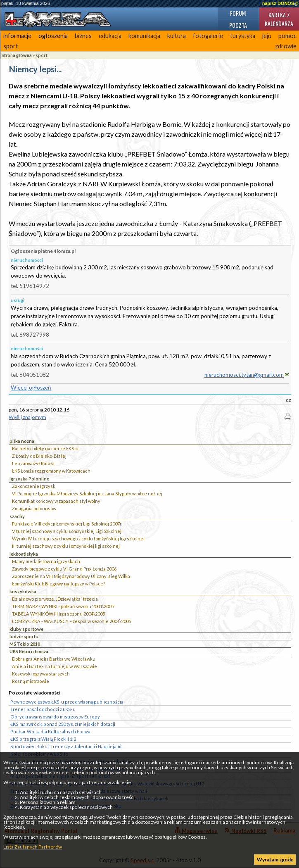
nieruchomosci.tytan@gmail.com (244, 375)
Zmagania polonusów (34, 508)
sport (11, 46)
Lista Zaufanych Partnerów (33, 847)
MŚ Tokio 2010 (25, 644)
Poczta (238, 25)
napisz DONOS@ (280, 3)
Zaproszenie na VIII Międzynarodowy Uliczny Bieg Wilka (71, 576)
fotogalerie (208, 36)
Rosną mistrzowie (31, 681)
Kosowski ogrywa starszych (41, 674)
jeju (267, 36)
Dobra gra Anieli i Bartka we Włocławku (54, 659)
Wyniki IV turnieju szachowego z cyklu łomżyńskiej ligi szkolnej (78, 539)
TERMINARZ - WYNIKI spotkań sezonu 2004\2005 (63, 606)
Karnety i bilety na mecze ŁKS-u (45, 448)
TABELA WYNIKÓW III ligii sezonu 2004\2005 (58, 614)
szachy (17, 516)
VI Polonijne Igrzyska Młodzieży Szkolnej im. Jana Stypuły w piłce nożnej (87, 493)
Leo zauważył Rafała (33, 463)
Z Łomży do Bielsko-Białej (39, 456)
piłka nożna (22, 441)
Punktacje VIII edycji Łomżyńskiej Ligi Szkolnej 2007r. (67, 524)
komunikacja (144, 36)
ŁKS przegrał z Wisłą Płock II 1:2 (43, 739)
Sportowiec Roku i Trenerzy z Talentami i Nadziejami (66, 746)
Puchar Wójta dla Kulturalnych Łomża (50, 731)
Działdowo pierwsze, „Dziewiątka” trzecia (55, 599)
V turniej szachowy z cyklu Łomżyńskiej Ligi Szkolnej (67, 531)
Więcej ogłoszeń (31, 388)
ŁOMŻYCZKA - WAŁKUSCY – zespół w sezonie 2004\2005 (71, 621)
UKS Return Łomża (29, 651)
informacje (17, 36)
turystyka (243, 36)
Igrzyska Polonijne (29, 479)
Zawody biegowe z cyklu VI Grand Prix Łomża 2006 (64, 569)
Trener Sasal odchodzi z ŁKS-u (43, 709)
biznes (83, 36)
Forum (238, 13)
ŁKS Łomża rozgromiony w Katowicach (51, 471)
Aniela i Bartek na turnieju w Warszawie (55, 666)
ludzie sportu (24, 636)
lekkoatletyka (24, 554)
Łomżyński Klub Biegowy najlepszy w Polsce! (58, 584)
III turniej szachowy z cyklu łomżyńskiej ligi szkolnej (66, 546)
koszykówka (23, 591)
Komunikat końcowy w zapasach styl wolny (56, 501)
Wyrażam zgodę (275, 860)
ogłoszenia (53, 36)
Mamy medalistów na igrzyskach (46, 561)
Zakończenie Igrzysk (34, 486)
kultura (177, 36)
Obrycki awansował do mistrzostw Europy (55, 717)
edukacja (110, 36)
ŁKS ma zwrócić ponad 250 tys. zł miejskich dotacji (63, 724)
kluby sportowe (26, 629)
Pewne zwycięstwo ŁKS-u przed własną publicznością (67, 702)
